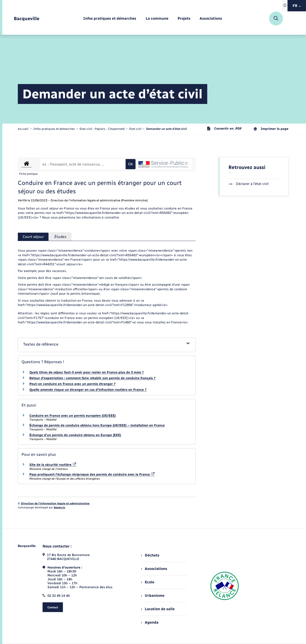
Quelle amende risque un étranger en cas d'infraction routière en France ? (88, 390)
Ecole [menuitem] (148, 582)
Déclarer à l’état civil (249, 184)
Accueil (23, 129)
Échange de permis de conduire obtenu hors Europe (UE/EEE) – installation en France (97, 425)
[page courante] (167, 129)
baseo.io (59, 507)
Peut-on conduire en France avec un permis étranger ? (72, 384)
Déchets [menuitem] (150, 555)
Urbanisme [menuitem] (153, 596)
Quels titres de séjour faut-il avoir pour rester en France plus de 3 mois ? (87, 372)
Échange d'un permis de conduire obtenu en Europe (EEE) (75, 435)
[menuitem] (110, 19)
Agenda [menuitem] (150, 622)
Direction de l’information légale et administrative (55, 503)
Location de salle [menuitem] (158, 609)
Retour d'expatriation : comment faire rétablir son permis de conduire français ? (92, 378)
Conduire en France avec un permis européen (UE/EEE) (73, 416)
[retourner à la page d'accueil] (27, 19)
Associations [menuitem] (154, 569)
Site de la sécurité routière (53, 465)
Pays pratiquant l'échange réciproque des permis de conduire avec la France (92, 474)
